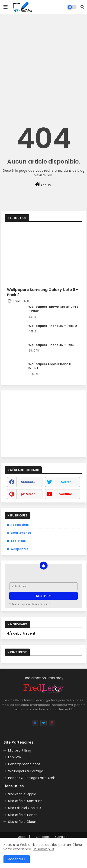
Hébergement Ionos (24, 764)
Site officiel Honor (22, 815)
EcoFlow (14, 757)
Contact (62, 837)
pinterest (28, 494)
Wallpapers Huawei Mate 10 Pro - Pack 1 (53, 309)
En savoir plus (43, 849)
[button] (82, 7)
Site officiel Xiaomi (23, 822)
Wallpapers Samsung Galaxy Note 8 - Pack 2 (43, 292)
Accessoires (19, 525)
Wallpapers (19, 549)
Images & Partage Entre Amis (32, 778)
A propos (43, 837)
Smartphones (21, 533)
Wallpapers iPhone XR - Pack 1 (52, 345)
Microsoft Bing (20, 750)
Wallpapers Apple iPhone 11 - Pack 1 (51, 366)
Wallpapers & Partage (26, 771)
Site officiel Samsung (25, 801)
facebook (28, 482)
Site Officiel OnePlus (25, 808)
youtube (66, 494)
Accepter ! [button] (17, 859)
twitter (66, 482)
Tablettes (18, 541)
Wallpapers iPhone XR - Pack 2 (53, 326)
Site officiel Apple (22, 794)
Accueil (44, 185)
